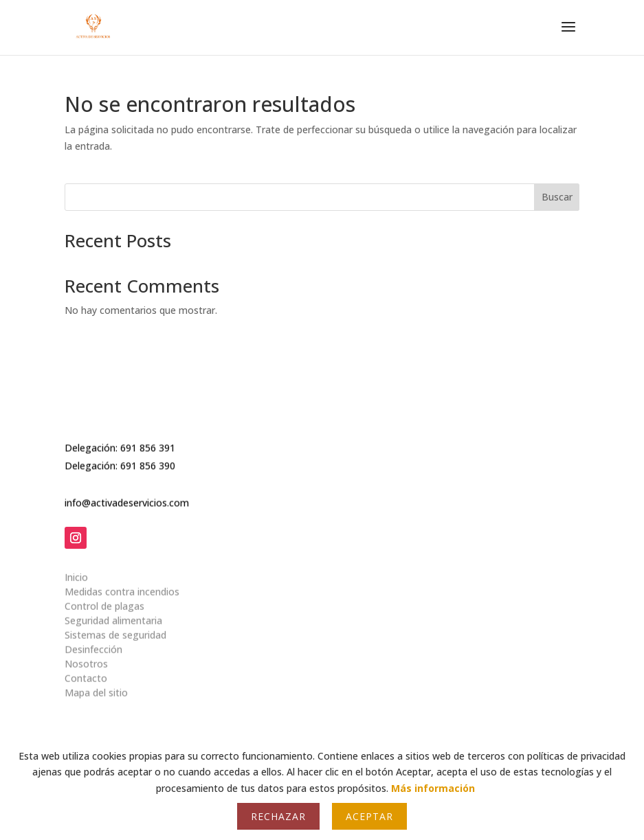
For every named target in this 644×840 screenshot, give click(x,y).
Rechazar (278, 816)
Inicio (76, 570)
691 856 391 (148, 445)
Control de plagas (104, 599)
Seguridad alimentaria (113, 614)
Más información (433, 788)
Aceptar (369, 816)
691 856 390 (148, 463)
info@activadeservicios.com (127, 500)
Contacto (86, 671)
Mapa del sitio (96, 686)
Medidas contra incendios (122, 585)
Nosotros (86, 657)
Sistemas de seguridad (115, 628)
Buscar (557, 197)
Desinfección (93, 643)
